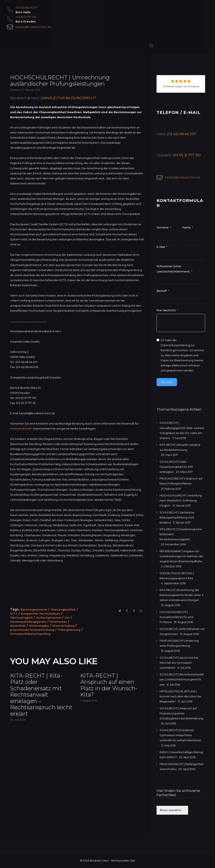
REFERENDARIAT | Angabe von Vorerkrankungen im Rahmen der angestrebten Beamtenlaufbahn (182, 556)
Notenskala (18, 626)
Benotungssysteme (34, 609)
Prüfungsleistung (69, 630)
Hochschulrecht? (21, 429)
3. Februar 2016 (31, 90)
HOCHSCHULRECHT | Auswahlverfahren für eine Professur (177, 617)
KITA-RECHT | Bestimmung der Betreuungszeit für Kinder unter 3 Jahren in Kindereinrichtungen (181, 595)
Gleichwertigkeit (21, 618)
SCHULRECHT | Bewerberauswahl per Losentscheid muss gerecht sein (182, 679)
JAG (67, 618)
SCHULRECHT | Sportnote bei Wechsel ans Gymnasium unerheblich (179, 663)
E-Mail (161, 247)
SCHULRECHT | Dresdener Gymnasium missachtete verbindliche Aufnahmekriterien (180, 735)
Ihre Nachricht (167, 310)
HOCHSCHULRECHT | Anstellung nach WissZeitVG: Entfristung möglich (181, 500)
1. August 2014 (89, 700)
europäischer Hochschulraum (41, 614)
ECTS (14, 614)
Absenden (167, 382)
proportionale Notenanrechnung (32, 630)
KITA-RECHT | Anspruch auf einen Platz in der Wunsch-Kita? (109, 685)
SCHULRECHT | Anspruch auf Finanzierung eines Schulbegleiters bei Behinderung (181, 713)
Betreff (162, 291)
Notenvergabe (39, 626)
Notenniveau (58, 622)
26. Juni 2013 (18, 720)
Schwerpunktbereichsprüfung (30, 634)
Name (186, 227)
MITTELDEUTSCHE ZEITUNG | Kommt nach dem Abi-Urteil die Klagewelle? (180, 696)
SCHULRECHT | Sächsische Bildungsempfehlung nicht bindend (177, 517)
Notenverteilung (63, 626)
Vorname (163, 227)
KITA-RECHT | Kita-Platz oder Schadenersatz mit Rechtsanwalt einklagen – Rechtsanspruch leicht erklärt (41, 695)
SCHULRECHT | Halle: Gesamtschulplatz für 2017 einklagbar (176, 467)
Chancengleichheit (63, 609)
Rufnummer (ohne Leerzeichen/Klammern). (173, 269)
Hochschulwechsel (49, 618)
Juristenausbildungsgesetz (28, 622)
